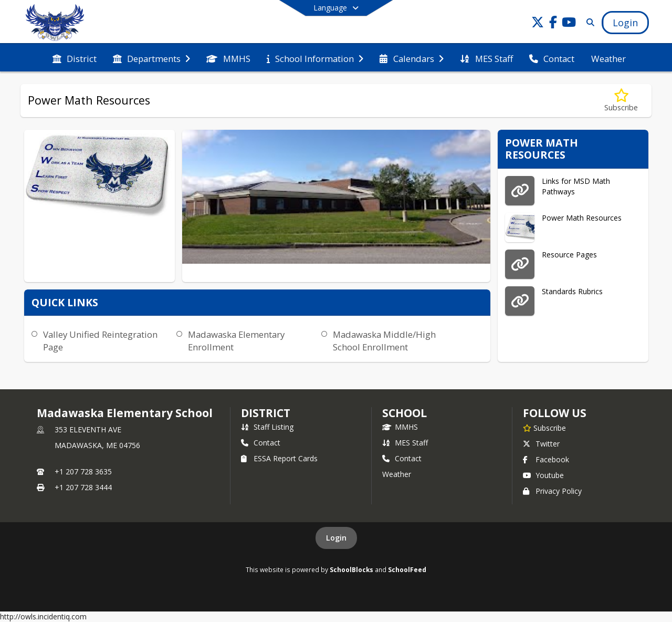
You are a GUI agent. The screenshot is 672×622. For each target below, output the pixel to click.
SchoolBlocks (351, 569)
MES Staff (405, 443)
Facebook (546, 459)
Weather (397, 474)
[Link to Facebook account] (553, 24)
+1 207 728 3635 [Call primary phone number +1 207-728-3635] (83, 471)
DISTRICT (266, 413)
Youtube (543, 475)
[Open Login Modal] (625, 23)
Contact (261, 443)
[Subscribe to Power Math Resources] (621, 101)
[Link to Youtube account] (569, 24)
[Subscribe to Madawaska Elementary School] (544, 428)
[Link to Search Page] (588, 22)
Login (336, 538)
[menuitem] (75, 58)
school (405, 413)
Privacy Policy (552, 491)
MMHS (400, 427)
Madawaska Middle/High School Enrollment (384, 341)
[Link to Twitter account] (538, 24)
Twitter (541, 444)
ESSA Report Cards (279, 458)
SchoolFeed (407, 569)
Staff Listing (267, 427)
